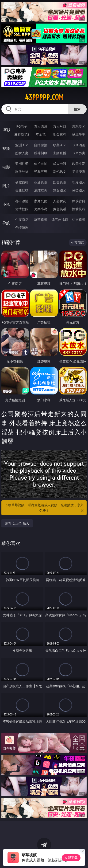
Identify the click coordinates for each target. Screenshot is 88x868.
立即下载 (71, 858)
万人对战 (60, 126)
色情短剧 (22, 228)
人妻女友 (60, 201)
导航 (6, 223)
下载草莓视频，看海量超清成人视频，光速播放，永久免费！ (45, 508)
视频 (6, 148)
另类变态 (79, 172)
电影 (6, 167)
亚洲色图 (41, 182)
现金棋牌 (60, 134)
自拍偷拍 (41, 145)
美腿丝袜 (22, 190)
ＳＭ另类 (79, 153)
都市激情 (22, 201)
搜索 (77, 109)
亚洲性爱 (22, 164)
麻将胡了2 (22, 134)
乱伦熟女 (60, 172)
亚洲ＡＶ (22, 145)
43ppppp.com (44, 97)
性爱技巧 (79, 209)
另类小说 (41, 209)
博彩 (6, 130)
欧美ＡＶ (60, 145)
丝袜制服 (41, 153)
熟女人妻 (22, 153)
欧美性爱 (79, 164)
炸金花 (41, 134)
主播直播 (60, 153)
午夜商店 (22, 220)
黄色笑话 (60, 209)
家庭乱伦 (41, 201)
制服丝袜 (22, 172)
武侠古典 (79, 201)
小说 (6, 204)
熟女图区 (60, 190)
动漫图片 (79, 182)
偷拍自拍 (41, 164)
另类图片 (79, 190)
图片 (6, 186)
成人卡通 (60, 164)
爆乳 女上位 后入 (17, 523)
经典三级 (41, 172)
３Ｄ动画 (79, 145)
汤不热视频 (60, 220)
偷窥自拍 (22, 182)
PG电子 (22, 126)
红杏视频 (79, 220)
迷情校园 (22, 209)
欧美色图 (60, 182)
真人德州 (41, 126)
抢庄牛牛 (79, 134)
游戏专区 (79, 126)
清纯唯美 (41, 190)
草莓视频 (41, 220)
